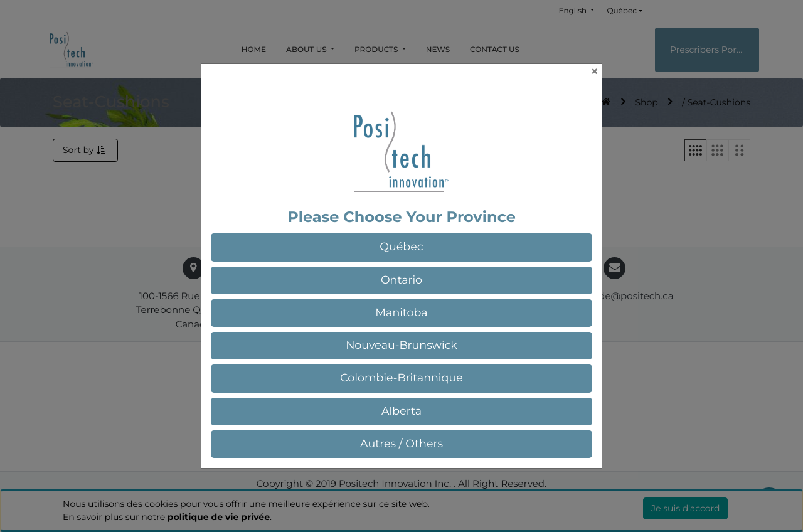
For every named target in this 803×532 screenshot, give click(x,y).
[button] (401, 247)
